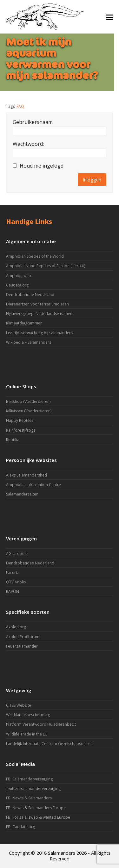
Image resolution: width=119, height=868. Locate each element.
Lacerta (13, 573)
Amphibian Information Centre (33, 485)
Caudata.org (17, 285)
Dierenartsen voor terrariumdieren (37, 304)
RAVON (13, 591)
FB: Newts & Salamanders (29, 798)
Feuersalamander (22, 646)
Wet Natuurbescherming (28, 715)
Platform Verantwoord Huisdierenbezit (41, 724)
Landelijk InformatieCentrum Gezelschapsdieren (49, 744)
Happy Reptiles (20, 420)
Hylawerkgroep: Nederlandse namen (39, 314)
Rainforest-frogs (21, 430)
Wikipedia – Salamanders (29, 342)
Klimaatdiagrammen (24, 323)
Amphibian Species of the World (35, 256)
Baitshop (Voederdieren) (28, 401)
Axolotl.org (16, 627)
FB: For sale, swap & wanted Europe (38, 817)
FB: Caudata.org (20, 827)
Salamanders (62, 853)
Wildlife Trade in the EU (27, 734)
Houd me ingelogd (42, 166)
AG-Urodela (17, 554)
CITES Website (19, 705)
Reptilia (13, 440)
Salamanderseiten (22, 494)
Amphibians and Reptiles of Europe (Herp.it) (46, 266)
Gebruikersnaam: (33, 122)
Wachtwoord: (28, 144)
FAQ (20, 106)
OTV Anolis (16, 582)
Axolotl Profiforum (23, 637)
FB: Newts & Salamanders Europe (36, 808)
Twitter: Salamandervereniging (33, 788)
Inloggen (92, 180)
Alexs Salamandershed (26, 475)
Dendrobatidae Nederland (30, 295)
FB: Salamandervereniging (29, 779)
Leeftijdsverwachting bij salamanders (39, 333)
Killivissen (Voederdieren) (29, 411)
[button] (109, 17)
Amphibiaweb (19, 276)
